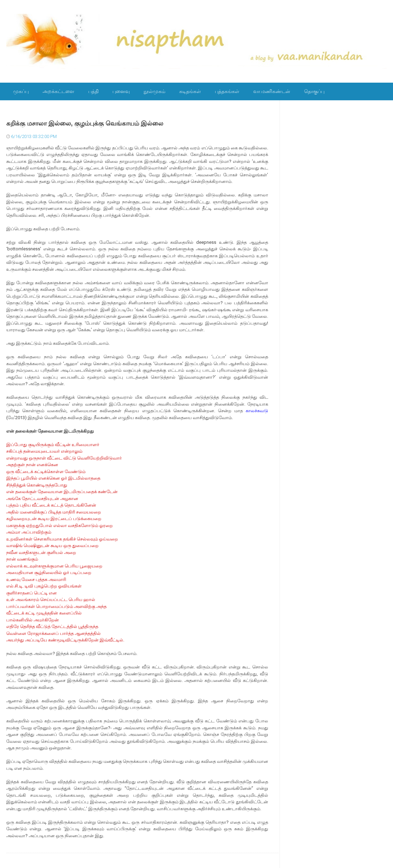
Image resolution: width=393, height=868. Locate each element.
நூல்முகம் (154, 91)
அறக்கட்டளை (58, 91)
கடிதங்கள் (190, 91)
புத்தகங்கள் (227, 91)
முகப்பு (21, 91)
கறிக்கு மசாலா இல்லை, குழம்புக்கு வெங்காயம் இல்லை (85, 123)
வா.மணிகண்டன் (272, 91)
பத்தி (93, 91)
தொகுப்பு (314, 91)
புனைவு (121, 91)
